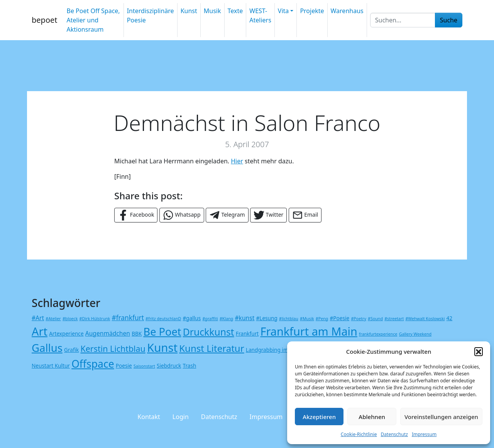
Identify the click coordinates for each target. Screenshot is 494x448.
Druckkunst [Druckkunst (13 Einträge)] (209, 332)
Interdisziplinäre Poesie (151, 15)
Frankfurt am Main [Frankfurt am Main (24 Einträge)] (309, 331)
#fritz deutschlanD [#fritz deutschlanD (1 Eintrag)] (163, 319)
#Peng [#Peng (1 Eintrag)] (322, 319)
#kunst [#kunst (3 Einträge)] (244, 318)
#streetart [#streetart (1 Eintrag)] (394, 319)
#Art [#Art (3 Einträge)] (38, 318)
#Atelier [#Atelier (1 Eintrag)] (53, 319)
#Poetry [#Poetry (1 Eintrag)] (358, 319)
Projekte (312, 11)
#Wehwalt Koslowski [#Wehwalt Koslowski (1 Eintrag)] (425, 319)
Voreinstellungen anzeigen (441, 417)
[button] (479, 351)
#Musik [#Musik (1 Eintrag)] (307, 319)
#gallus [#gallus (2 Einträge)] (192, 318)
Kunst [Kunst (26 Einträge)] (162, 348)
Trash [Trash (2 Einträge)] (190, 366)
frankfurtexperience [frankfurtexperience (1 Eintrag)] (378, 334)
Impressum (424, 434)
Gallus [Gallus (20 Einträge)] (47, 348)
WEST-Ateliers (260, 15)
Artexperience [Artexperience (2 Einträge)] (66, 333)
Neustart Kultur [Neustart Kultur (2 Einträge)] (51, 366)
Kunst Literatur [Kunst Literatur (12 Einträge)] (211, 348)
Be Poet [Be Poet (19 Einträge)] (162, 332)
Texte (235, 11)
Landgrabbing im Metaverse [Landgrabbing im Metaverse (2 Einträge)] (281, 350)
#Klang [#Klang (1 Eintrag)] (226, 319)
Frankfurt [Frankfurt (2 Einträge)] (247, 333)
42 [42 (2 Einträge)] (450, 318)
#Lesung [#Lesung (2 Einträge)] (266, 318)
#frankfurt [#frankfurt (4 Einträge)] (128, 318)
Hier (237, 161)
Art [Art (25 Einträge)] (40, 331)
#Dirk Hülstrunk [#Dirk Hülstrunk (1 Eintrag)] (95, 319)
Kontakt (149, 417)
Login (181, 417)
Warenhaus (347, 11)
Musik (212, 11)
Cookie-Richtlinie (359, 434)
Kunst (189, 11)
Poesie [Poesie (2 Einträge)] (124, 366)
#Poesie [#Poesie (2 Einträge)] (340, 318)
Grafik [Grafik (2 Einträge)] (71, 350)
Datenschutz (394, 434)
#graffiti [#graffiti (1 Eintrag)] (210, 319)
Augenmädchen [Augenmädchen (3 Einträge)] (108, 333)
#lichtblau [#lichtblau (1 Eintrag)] (289, 319)
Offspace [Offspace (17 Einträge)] (93, 364)
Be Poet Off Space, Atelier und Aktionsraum (93, 20)
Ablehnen (372, 417)
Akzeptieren (319, 417)
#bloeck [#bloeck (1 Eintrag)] (70, 319)
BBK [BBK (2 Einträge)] (137, 333)
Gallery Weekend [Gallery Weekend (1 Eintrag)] (415, 334)
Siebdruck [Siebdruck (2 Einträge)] (169, 366)
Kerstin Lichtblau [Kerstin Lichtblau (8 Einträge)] (113, 349)
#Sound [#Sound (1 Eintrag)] (375, 319)
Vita (283, 11)
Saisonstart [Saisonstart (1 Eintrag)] (144, 366)
